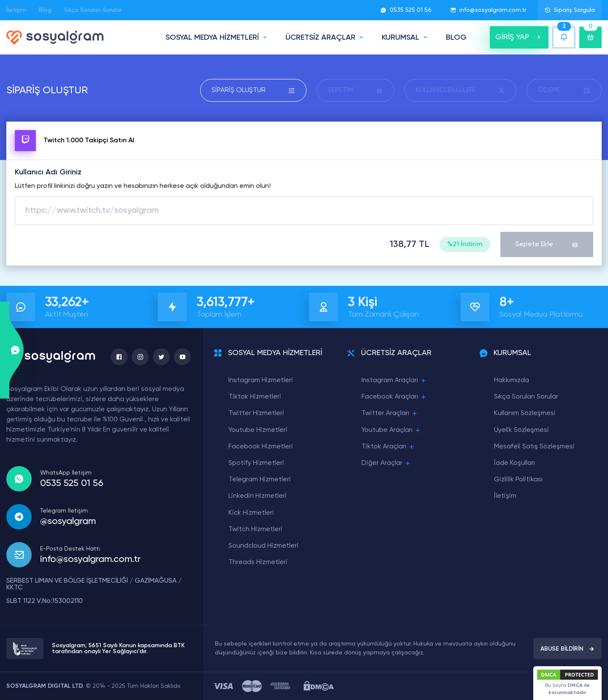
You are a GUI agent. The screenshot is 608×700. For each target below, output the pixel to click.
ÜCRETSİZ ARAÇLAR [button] (320, 38)
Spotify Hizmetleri (256, 463)
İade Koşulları (514, 463)
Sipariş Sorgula (570, 10)
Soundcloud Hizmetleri (263, 546)
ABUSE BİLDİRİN (567, 649)
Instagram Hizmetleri (261, 380)
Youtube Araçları (391, 430)
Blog (45, 10)
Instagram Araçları (394, 381)
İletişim (16, 10)
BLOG (456, 38)
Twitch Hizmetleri (255, 529)
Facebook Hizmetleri (261, 447)
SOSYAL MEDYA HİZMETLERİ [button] (212, 38)
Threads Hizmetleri (258, 562)
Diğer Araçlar (386, 463)
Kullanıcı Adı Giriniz (48, 172)
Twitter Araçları (390, 414)
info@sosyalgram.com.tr (488, 10)
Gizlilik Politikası (518, 480)
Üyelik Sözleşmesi (521, 430)
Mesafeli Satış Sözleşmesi (534, 447)
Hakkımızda (512, 380)
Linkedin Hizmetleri (258, 496)
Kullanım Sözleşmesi (525, 413)
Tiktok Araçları (388, 447)
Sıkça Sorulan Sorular (93, 10)
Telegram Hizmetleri (260, 480)
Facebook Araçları (394, 397)
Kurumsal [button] (400, 38)
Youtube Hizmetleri (258, 430)
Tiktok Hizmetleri (255, 397)
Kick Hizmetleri (251, 513)
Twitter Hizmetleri (256, 413)
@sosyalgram (68, 521)
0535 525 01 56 (406, 10)
